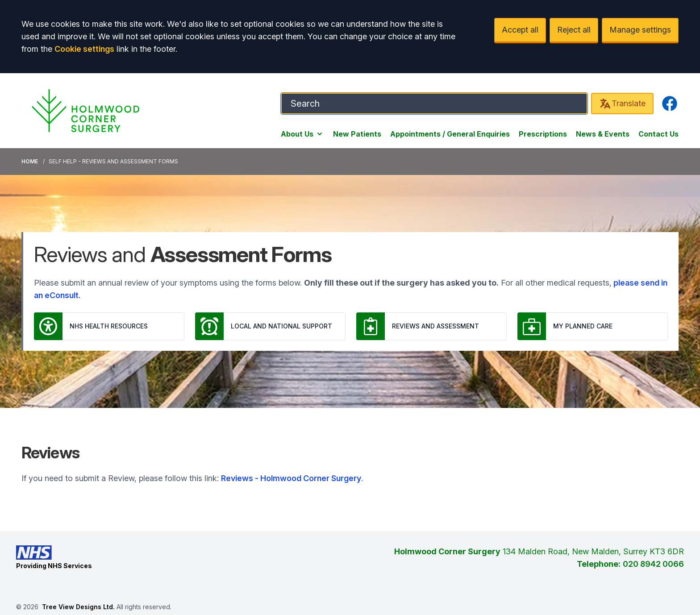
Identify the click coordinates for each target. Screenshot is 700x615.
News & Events (603, 134)
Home (30, 161)
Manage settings (640, 30)
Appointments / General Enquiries (450, 134)
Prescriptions (543, 134)
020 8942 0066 (653, 564)
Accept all (520, 30)
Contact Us (658, 134)
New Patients (357, 134)
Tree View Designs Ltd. (78, 607)
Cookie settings (84, 49)
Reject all (574, 30)
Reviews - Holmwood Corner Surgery (291, 478)
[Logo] (86, 111)
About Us (302, 134)
